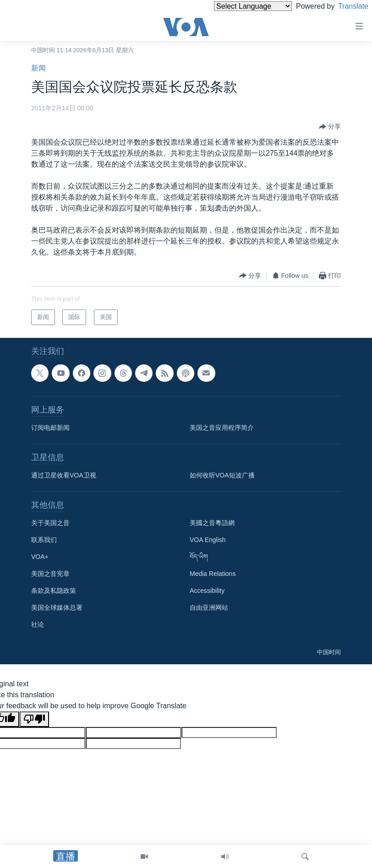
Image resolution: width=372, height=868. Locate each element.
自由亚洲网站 (209, 608)
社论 (38, 624)
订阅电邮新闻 (50, 428)
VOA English (208, 540)
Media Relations (213, 574)
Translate (345, 6)
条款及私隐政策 (54, 591)
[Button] (330, 127)
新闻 (38, 68)
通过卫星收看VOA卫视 (64, 475)
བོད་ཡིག (199, 557)
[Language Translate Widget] (237, 6)
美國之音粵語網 (212, 523)
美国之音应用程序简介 (222, 428)
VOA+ (40, 557)
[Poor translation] (34, 719)
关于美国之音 (50, 523)
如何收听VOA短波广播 (222, 475)
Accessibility (207, 591)
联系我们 (44, 540)
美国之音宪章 (50, 574)
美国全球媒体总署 (57, 608)
